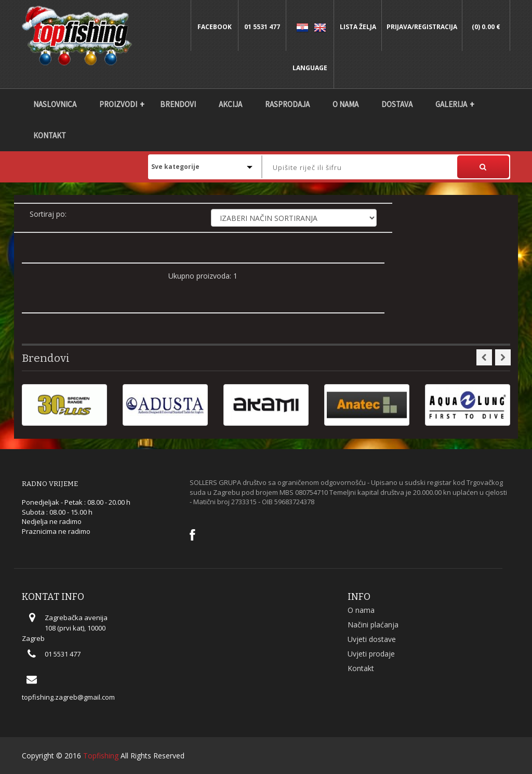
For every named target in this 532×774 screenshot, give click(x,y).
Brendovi (178, 104)
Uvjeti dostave (372, 639)
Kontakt (50, 135)
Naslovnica (55, 104)
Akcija (230, 104)
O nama (345, 104)
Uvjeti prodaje (371, 654)
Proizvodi (118, 104)
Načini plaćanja (373, 625)
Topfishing (101, 756)
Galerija (451, 104)
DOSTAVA (397, 104)
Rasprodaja (287, 104)
